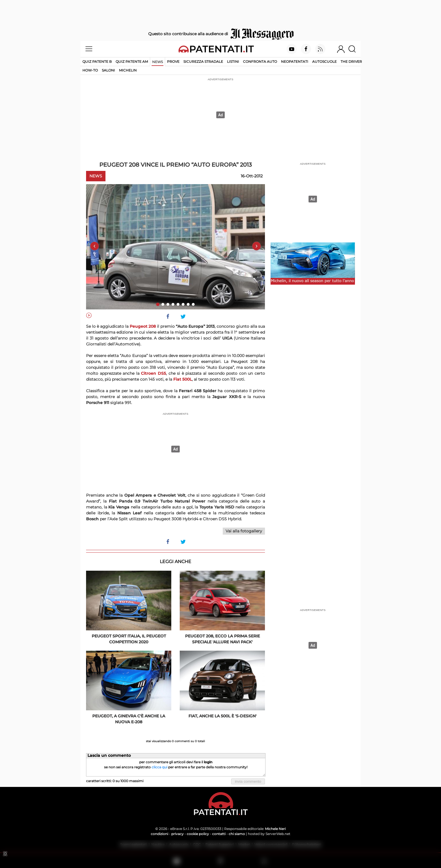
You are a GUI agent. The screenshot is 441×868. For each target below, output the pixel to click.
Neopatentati (295, 62)
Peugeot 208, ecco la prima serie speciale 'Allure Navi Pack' (222, 639)
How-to (90, 70)
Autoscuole (324, 62)
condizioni (159, 834)
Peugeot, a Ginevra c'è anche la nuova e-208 (129, 719)
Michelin (128, 70)
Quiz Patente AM (132, 62)
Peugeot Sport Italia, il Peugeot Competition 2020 (129, 639)
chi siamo (237, 834)
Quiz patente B (97, 62)
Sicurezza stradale (203, 62)
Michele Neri (275, 829)
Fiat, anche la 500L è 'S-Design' (222, 716)
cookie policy (198, 834)
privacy (177, 834)
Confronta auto (260, 62)
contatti (219, 834)
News (157, 62)
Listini (233, 62)
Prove (173, 62)
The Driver (351, 62)
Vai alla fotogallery (244, 531)
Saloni (108, 70)
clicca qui (159, 767)
